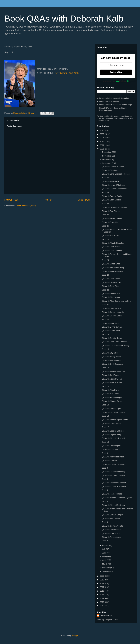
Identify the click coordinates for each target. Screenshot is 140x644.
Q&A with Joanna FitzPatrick (114, 464)
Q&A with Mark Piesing (111, 323)
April (104, 560)
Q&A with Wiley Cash (111, 294)
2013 (102, 602)
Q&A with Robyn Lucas (111, 537)
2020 (102, 576)
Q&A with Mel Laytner (111, 297)
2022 (102, 145)
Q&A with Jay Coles (110, 353)
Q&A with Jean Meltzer (111, 200)
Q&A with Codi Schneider (112, 364)
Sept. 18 (105, 349)
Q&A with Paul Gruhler (111, 530)
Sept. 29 (105, 192)
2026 (102, 130)
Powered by (116, 81)
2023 (102, 141)
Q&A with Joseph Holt (111, 533)
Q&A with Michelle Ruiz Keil (113, 438)
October (106, 160)
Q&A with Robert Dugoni (112, 397)
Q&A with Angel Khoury (111, 435)
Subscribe (116, 72)
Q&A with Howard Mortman (113, 185)
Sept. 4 (105, 501)
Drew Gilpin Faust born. (66, 73)
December (107, 152)
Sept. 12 (105, 427)
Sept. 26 (105, 226)
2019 (102, 580)
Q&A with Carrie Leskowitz (113, 312)
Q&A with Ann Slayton (111, 211)
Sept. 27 (105, 215)
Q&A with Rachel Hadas (112, 494)
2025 (102, 134)
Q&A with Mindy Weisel (111, 357)
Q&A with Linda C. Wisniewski (114, 189)
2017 (102, 587)
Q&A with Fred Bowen (111, 518)
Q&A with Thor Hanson (111, 181)
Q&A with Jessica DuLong (113, 431)
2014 (102, 598)
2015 (102, 595)
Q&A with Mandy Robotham (113, 243)
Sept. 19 (105, 334)
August (105, 545)
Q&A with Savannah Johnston (114, 207)
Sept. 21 (105, 305)
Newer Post (11, 200)
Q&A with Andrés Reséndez (113, 371)
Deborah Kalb (106, 616)
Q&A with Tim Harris (110, 236)
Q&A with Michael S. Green (113, 505)
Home (48, 200)
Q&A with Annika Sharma (112, 271)
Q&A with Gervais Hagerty (113, 166)
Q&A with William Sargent (112, 515)
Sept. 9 (105, 453)
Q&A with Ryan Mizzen (111, 222)
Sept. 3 (105, 522)
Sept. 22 (105, 290)
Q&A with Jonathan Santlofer (114, 483)
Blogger (75, 636)
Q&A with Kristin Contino (112, 218)
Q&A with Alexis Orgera (111, 409)
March (105, 564)
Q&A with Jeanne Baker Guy (114, 487)
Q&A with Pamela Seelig (112, 196)
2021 (102, 149)
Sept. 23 (105, 275)
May (104, 557)
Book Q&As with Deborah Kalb (64, 19)
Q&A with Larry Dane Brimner (114, 342)
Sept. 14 (105, 405)
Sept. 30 (105, 178)
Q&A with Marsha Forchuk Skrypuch (117, 498)
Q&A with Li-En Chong (111, 423)
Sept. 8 (105, 468)
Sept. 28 (105, 204)
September (107, 163)
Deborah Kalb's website (109, 101)
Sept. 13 (105, 416)
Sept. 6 (105, 479)
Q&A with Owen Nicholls (112, 250)
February (106, 568)
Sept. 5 (105, 490)
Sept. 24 (105, 260)
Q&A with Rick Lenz (110, 170)
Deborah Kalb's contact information (114, 98)
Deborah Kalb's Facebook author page (116, 105)
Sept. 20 (105, 319)
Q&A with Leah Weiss (111, 247)
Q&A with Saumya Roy (111, 308)
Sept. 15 (105, 386)
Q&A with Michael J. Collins (113, 475)
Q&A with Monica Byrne (112, 401)
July (104, 549)
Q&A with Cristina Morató (112, 526)
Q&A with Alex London (111, 360)
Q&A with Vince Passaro (112, 379)
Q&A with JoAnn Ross (111, 331)
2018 (102, 583)
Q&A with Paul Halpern (111, 446)
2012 (102, 606)
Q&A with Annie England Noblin (115, 420)
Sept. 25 (105, 239)
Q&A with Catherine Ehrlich (113, 412)
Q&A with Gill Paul (109, 460)
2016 (102, 591)
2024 (102, 138)
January (106, 571)
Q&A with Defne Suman (112, 327)
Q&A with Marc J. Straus (112, 383)
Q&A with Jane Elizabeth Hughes (116, 174)
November (107, 156)
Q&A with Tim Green (110, 394)
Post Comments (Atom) (26, 206)
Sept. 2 (105, 541)
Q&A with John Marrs (111, 449)
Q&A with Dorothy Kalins (112, 338)
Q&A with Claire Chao (111, 264)
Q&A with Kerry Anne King (113, 268)
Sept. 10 (105, 442)
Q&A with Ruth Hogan (111, 279)
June (105, 553)
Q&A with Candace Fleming (113, 472)
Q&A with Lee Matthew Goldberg (115, 346)
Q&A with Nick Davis (110, 390)
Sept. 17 (105, 368)
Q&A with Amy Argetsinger (113, 457)
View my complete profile (107, 619)
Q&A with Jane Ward (110, 286)
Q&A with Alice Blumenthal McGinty (117, 301)
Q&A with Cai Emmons (111, 375)
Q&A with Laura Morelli (111, 282)
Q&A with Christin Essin (112, 316)
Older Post (84, 200)
